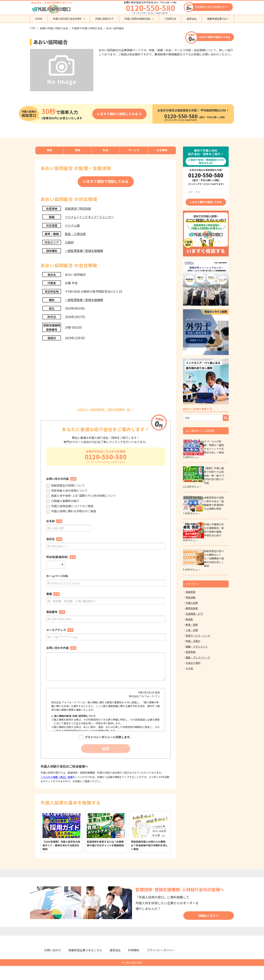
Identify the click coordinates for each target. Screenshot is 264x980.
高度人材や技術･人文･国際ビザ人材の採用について (81, 496)
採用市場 (191, 652)
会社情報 (162, 150)
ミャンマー (107, 217)
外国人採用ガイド (105, 19)
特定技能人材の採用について (67, 491)
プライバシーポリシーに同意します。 (106, 737)
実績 (78, 150)
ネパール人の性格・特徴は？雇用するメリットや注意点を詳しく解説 (214, 447)
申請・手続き (193, 641)
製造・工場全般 (75, 234)
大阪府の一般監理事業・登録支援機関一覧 (103, 409)
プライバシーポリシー (161, 950)
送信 (106, 749)
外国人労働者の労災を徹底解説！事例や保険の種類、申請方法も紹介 (214, 530)
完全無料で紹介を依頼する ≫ (211, 7)
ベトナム (71, 217)
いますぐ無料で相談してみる (214, 37)
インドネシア (88, 217)
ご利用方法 (170, 19)
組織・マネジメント (197, 646)
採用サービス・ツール (198, 636)
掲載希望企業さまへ (218, 19)
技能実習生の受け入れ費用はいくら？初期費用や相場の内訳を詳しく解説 (214, 558)
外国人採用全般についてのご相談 (70, 506)
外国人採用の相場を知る (138, 19)
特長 (49, 150)
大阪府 (69, 242)
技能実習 (71, 208)
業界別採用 (192, 608)
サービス (134, 150)
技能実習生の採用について (66, 486)
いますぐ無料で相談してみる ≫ (119, 114)
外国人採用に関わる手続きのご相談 (71, 511)
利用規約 (134, 950)
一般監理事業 (74, 251)
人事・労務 (192, 630)
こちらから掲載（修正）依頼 (57, 777)
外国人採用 (192, 603)
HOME (39, 19)
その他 (189, 668)
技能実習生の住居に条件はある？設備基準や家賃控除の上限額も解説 (214, 503)
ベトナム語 (72, 225)
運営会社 (192, 19)
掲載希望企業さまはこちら (85, 950)
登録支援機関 (94, 251)
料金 (106, 150)
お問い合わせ (53, 950)
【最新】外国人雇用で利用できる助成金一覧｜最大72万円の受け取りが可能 (214, 475)
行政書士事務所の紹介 (63, 501)
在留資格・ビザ (194, 614)
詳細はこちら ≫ (209, 916)
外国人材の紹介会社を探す (67, 19)
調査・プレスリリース (198, 657)
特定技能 (85, 208)
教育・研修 (192, 625)
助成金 (189, 619)
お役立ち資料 (193, 663)
